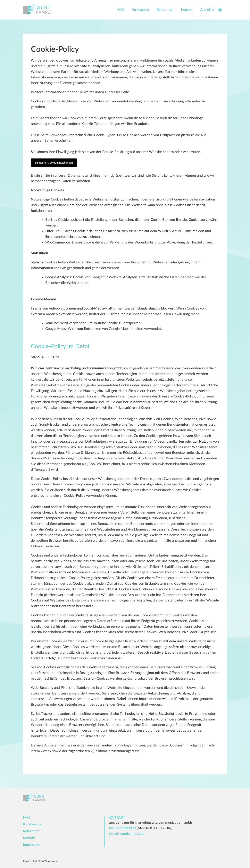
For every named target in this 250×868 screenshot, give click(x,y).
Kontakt (187, 10)
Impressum (32, 845)
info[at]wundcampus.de (126, 834)
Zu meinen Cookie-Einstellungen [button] (54, 163)
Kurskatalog (140, 10)
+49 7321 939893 (122, 828)
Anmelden (212, 10)
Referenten (165, 10)
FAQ (121, 10)
